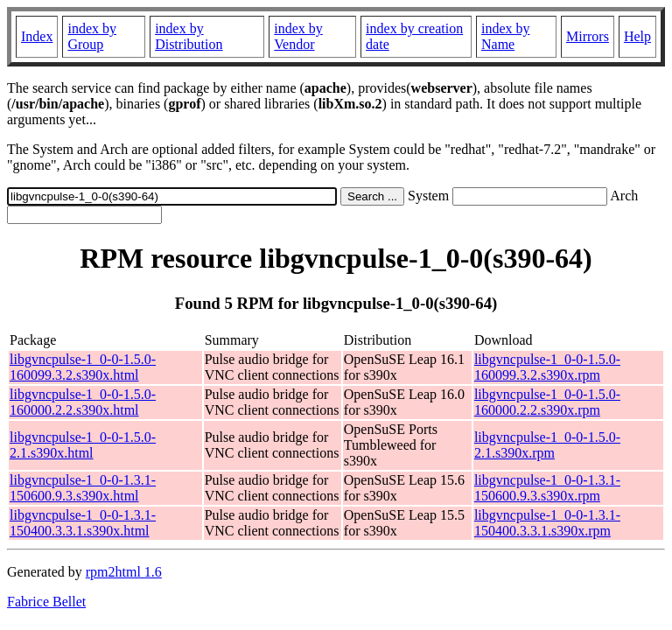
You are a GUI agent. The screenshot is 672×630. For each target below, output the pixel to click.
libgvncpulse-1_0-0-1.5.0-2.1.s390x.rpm (547, 445)
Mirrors (588, 36)
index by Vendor (298, 36)
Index (37, 36)
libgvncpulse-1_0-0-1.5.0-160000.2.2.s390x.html (83, 402)
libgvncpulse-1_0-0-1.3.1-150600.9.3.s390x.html (83, 488)
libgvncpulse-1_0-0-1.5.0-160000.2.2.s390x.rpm (547, 402)
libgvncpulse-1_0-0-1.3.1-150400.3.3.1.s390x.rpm (547, 523)
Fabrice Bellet (46, 602)
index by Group (92, 36)
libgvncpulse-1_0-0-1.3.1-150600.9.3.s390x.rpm (547, 488)
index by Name (506, 36)
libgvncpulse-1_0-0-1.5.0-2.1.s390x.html (83, 445)
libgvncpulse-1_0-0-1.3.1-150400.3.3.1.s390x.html (83, 523)
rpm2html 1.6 (124, 572)
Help (637, 36)
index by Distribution (189, 36)
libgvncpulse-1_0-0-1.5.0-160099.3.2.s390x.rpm (547, 367)
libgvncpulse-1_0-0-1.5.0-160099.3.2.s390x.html (83, 367)
